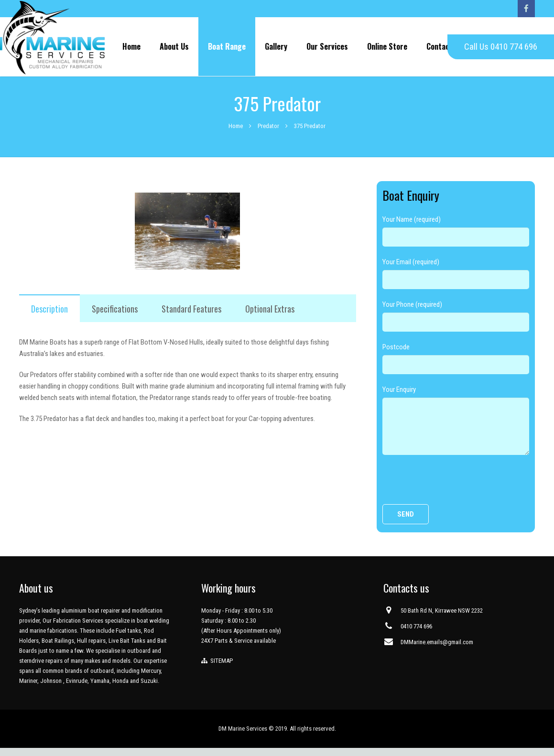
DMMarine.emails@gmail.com (437, 650)
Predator (268, 134)
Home (236, 134)
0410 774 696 (416, 634)
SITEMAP (220, 669)
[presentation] (455, 491)
